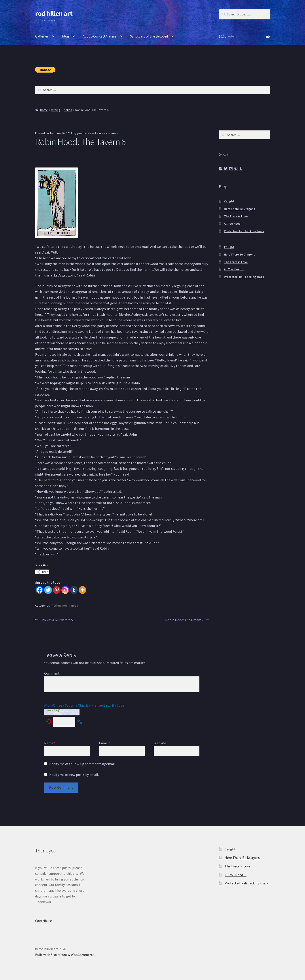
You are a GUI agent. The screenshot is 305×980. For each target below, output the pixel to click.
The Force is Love (236, 216)
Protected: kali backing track (244, 231)
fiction (68, 110)
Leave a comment (107, 133)
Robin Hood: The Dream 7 (184, 620)
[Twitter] (48, 590)
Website (160, 743)
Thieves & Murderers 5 (56, 620)
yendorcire (84, 133)
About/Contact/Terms (100, 36)
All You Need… (234, 224)
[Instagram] (65, 590)
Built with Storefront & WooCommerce (65, 955)
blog (66, 36)
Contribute (44, 921)
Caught (229, 201)
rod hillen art (54, 13)
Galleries (42, 36)
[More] (82, 590)
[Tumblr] (74, 590)
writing (56, 110)
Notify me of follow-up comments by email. (82, 764)
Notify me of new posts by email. (74, 775)
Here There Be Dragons (240, 209)
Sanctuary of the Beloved (149, 36)
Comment (52, 673)
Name (50, 743)
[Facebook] (39, 590)
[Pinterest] (57, 590)
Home (44, 110)
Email (104, 743)
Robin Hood (70, 606)
